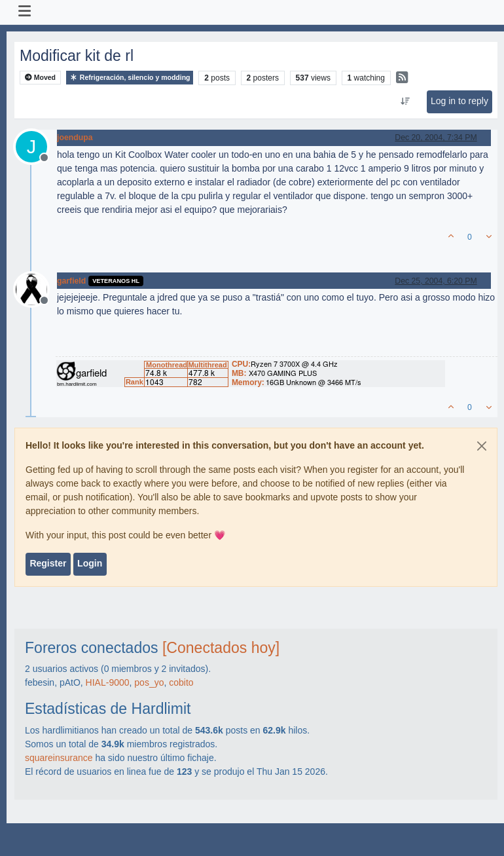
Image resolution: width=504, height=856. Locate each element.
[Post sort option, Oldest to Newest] (405, 102)
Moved (40, 78)
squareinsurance (59, 758)
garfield (71, 281)
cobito (181, 682)
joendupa (75, 138)
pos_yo (149, 682)
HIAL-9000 (108, 682)
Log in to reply (459, 101)
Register (48, 563)
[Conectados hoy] (221, 648)
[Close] (482, 446)
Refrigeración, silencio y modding (130, 78)
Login (90, 563)
